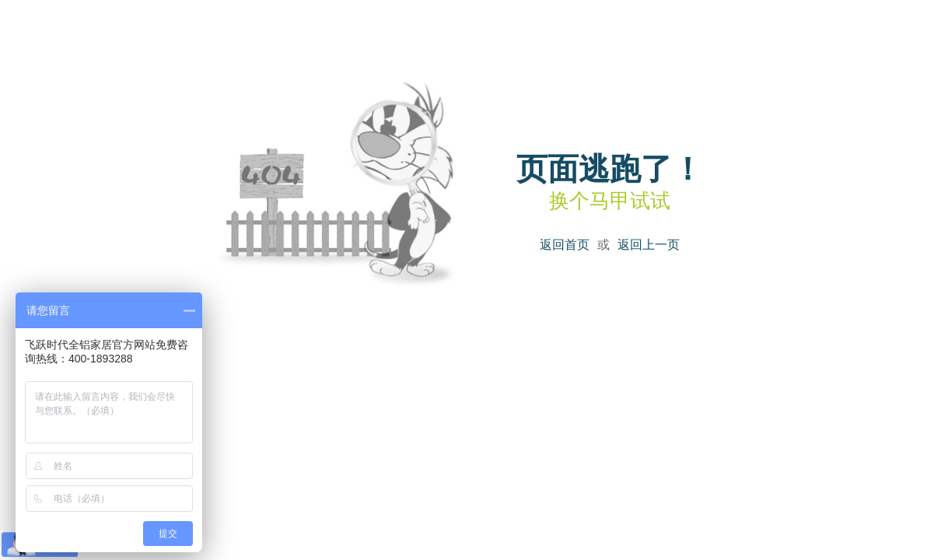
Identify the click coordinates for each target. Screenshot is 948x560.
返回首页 (565, 245)
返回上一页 (649, 245)
